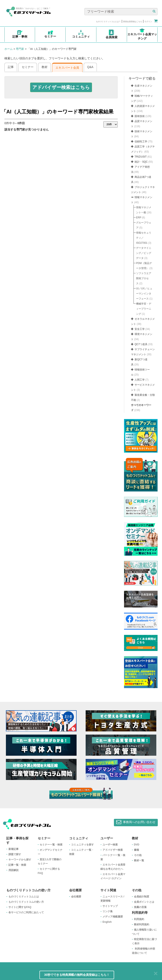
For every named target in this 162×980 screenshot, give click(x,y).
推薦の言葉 (140, 907)
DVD (137, 845)
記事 (11, 67)
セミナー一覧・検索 (51, 845)
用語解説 (13, 870)
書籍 (136, 850)
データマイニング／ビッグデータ (144, 253)
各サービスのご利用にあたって (26, 912)
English (107, 922)
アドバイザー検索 (113, 850)
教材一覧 (139, 860)
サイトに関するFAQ (20, 907)
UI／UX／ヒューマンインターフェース (144, 294)
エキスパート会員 (67, 68)
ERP (139, 218)
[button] (61, 87)
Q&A (90, 67)
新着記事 (13, 849)
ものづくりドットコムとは (24, 897)
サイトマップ (110, 906)
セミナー (28, 67)
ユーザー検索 (110, 845)
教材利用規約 (142, 924)
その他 (138, 855)
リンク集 (108, 911)
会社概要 (76, 897)
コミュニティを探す (82, 845)
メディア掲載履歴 (113, 917)
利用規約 (139, 919)
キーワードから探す (20, 860)
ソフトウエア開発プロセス (144, 278)
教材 (45, 67)
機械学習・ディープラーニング (144, 309)
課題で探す (15, 854)
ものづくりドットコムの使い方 (26, 902)
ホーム (9, 49)
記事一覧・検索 (17, 865)
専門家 (20, 49)
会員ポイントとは (144, 902)
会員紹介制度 (142, 897)
